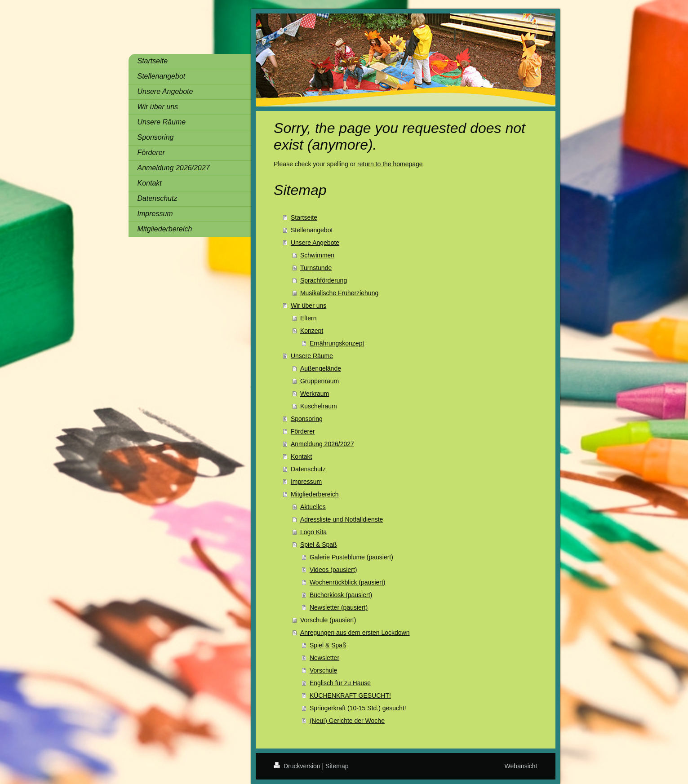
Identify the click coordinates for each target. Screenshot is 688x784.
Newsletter (324, 658)
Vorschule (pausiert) (328, 620)
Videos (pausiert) (333, 570)
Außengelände (321, 368)
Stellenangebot (312, 230)
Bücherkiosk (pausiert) (341, 595)
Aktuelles (313, 507)
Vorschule (323, 670)
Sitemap (337, 766)
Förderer (303, 431)
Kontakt (301, 456)
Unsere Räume (312, 356)
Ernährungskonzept (337, 343)
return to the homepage (390, 164)
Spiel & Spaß (319, 545)
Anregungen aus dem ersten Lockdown (355, 633)
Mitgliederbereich (315, 494)
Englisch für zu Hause (340, 683)
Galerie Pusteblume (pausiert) (351, 557)
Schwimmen (317, 255)
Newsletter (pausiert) (339, 607)
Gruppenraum (320, 381)
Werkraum (315, 394)
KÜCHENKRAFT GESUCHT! (350, 695)
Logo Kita (313, 532)
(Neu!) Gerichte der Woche (347, 721)
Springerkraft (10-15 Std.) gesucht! (358, 708)
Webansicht (521, 766)
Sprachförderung (324, 280)
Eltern (308, 318)
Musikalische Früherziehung (339, 293)
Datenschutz (308, 469)
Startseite (304, 217)
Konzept (312, 331)
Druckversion (298, 766)
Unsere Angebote (315, 243)
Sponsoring (307, 419)
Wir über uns (308, 306)
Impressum (306, 482)
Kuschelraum (319, 406)
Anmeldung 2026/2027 (322, 444)
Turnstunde (316, 268)
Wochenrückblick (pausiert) (348, 582)
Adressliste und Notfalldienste (342, 519)
